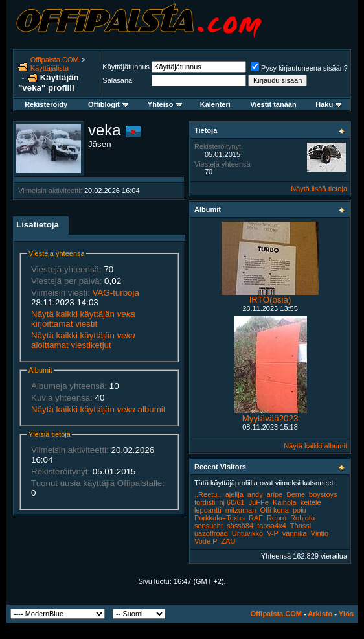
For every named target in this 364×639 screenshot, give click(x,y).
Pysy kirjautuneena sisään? (299, 68)
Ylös (346, 614)
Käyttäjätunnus (126, 67)
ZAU (228, 541)
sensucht (209, 526)
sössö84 (240, 526)
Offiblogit (108, 104)
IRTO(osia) (270, 300)
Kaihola (285, 502)
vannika (295, 533)
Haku (328, 104)
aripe (275, 494)
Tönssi (301, 526)
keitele (311, 502)
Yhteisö (165, 104)
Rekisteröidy (46, 104)
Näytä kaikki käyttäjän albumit (98, 409)
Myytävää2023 (270, 418)
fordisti (205, 502)
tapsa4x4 (272, 526)
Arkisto (320, 614)
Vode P (206, 541)
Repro (277, 518)
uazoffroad (211, 533)
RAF (256, 518)
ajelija (234, 494)
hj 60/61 (232, 502)
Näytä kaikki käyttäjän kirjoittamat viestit (83, 319)
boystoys (323, 494)
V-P (273, 533)
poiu (300, 510)
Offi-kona (274, 510)
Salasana (117, 80)
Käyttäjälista (50, 68)
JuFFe (259, 502)
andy (255, 494)
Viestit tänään (273, 104)
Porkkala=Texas (220, 518)
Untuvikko (247, 533)
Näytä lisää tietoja (319, 189)
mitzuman (241, 510)
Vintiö (320, 533)
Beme (296, 494)
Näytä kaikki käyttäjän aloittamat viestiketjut (83, 340)
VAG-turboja (116, 293)
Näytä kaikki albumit (315, 446)
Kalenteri (215, 104)
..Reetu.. (208, 494)
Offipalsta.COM (55, 60)
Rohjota (302, 518)
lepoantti (208, 510)
